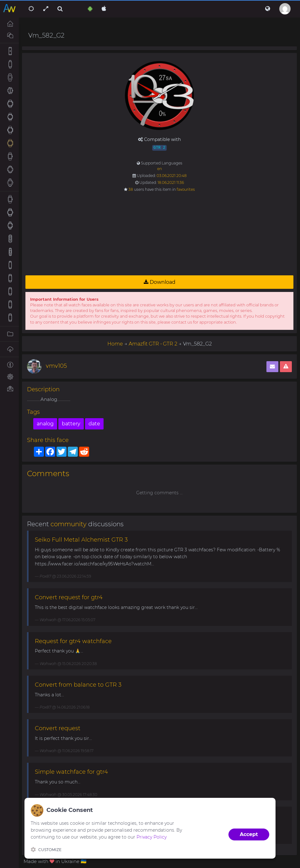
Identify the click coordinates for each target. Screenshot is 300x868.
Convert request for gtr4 (69, 597)
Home (115, 344)
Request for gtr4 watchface (73, 641)
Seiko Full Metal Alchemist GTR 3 (81, 540)
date (94, 424)
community (69, 524)
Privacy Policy (152, 837)
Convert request (58, 728)
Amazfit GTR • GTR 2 (153, 344)
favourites (186, 189)
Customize (46, 850)
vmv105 (56, 366)
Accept (249, 834)
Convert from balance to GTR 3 (78, 685)
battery (71, 424)
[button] (268, 9)
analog (45, 424)
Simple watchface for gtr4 (71, 772)
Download (160, 282)
